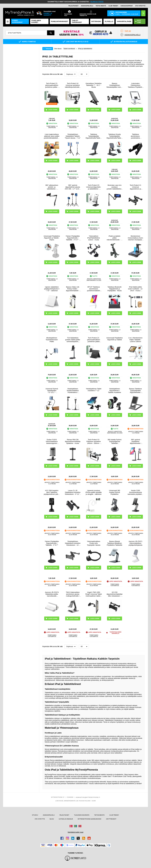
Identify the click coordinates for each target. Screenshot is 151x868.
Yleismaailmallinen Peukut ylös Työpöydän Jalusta (94, 543)
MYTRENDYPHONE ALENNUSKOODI (89, 819)
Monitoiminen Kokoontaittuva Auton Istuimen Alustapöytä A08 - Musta (135, 238)
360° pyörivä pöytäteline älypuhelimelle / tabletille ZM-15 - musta (135, 441)
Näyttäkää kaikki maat (75, 832)
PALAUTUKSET (73, 6)
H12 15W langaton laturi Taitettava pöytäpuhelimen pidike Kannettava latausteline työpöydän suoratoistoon (52, 492)
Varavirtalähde (124, 21)
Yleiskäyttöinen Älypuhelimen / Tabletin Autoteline (115, 391)
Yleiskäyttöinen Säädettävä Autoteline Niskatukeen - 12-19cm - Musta (73, 543)
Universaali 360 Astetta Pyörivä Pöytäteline (115, 492)
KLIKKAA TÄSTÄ (97, 2)
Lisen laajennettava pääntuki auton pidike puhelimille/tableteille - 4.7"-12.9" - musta (52, 136)
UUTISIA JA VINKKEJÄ (66, 819)
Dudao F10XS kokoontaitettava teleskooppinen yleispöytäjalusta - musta (52, 441)
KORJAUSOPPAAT (127, 6)
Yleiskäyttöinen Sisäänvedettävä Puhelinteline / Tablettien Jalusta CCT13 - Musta (73, 391)
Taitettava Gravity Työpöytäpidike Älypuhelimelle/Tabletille (114, 136)
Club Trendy (113, 6)
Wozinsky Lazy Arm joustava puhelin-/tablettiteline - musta (114, 187)
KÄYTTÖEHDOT (111, 819)
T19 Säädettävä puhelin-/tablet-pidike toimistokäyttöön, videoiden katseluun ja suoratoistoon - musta (73, 340)
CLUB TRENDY (114, 815)
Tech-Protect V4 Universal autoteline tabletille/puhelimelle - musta (73, 85)
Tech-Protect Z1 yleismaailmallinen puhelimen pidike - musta (52, 85)
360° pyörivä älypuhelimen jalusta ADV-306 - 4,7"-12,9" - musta (73, 187)
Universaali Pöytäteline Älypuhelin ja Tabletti (115, 339)
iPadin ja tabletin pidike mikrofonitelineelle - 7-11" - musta (114, 238)
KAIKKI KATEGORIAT (17, 21)
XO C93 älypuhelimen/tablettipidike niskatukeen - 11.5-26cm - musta (114, 594)
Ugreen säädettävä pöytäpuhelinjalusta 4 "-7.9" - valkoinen (52, 289)
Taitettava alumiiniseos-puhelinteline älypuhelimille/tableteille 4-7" (135, 136)
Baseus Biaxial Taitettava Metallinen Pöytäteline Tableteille (115, 543)
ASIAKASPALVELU (87, 6)
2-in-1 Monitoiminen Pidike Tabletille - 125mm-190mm (135, 340)
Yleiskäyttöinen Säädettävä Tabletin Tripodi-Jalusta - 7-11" (73, 136)
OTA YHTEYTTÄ (140, 6)
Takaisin (49, 49)
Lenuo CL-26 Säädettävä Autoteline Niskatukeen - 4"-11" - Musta (73, 492)
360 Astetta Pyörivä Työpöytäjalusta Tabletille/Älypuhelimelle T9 (115, 441)
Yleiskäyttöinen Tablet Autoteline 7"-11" (94, 390)
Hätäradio (96, 21)
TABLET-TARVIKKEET (77, 21)
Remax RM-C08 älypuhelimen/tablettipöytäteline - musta (73, 441)
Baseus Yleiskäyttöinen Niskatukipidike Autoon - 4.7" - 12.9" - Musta (114, 85)
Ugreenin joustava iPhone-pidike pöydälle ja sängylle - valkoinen (94, 492)
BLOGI (52, 819)
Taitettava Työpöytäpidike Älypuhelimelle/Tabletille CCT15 (94, 136)
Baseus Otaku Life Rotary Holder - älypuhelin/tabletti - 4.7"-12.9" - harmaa (73, 289)
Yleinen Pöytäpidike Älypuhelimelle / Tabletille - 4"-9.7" (52, 543)
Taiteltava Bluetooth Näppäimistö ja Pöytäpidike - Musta (115, 289)
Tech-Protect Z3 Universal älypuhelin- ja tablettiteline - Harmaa (94, 187)
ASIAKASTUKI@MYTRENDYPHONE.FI (88, 797)
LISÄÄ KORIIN (137, 110)
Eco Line (138, 21)
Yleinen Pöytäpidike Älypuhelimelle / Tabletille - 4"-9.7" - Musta (73, 238)
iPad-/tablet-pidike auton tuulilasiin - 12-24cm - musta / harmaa (135, 289)
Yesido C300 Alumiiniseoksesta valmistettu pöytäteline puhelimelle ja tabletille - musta (135, 492)
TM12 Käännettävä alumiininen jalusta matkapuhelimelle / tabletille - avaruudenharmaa (73, 594)
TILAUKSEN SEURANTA (82, 815)
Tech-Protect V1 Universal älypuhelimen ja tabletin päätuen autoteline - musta (135, 187)
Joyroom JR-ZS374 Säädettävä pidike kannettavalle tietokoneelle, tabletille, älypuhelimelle (52, 594)
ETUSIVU (35, 815)
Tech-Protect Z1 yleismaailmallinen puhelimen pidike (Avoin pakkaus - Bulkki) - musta (94, 340)
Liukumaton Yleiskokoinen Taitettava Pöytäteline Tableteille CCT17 (135, 85)
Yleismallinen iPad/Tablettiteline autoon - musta (94, 238)
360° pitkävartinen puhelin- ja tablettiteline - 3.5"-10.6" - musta (52, 187)
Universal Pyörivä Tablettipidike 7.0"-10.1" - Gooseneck (52, 391)
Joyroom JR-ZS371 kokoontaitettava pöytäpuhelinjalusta (135, 543)
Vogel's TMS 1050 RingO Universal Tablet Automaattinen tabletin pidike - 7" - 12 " (94, 594)
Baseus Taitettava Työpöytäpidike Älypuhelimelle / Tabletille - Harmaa (135, 391)
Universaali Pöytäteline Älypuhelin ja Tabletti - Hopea (52, 238)
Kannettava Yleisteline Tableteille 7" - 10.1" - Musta (94, 85)
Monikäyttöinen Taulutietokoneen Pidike (52, 340)
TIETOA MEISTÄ (101, 6)
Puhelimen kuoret (36, 21)
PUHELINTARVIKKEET (60, 21)
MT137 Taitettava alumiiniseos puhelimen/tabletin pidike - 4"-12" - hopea (94, 289)
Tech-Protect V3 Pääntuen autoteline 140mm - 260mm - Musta (94, 441)
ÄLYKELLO (109, 21)
